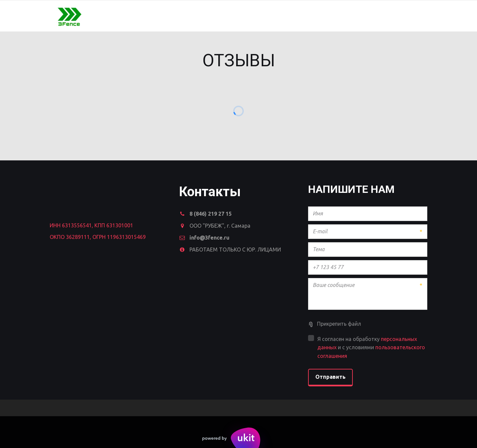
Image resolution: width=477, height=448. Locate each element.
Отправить (330, 377)
